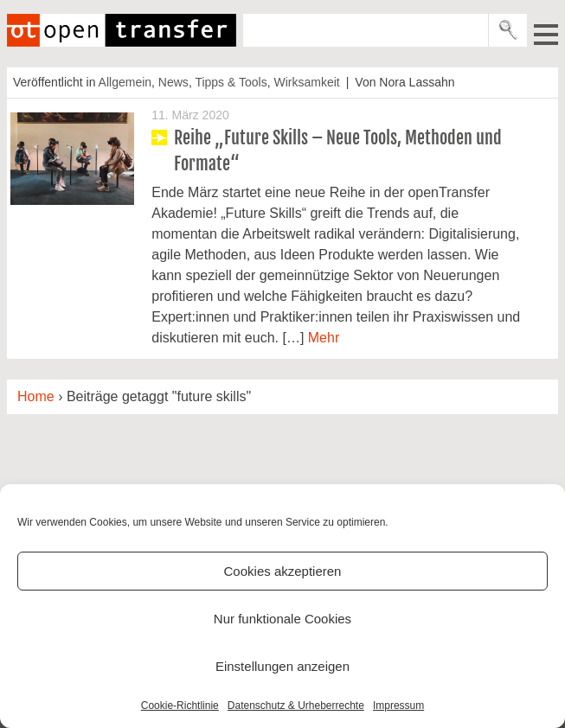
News (173, 82)
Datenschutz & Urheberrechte (296, 706)
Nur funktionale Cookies (282, 619)
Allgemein (125, 82)
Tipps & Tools (231, 82)
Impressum (398, 706)
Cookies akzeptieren (283, 571)
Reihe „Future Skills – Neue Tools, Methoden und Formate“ (338, 151)
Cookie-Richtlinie (180, 706)
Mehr (324, 338)
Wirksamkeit (306, 82)
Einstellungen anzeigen (282, 666)
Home (36, 396)
